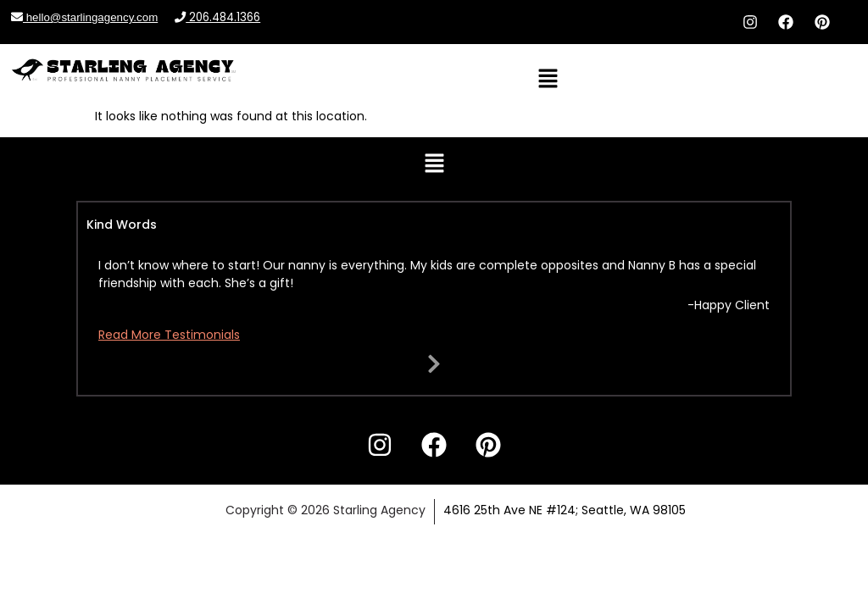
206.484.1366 (217, 17)
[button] (548, 80)
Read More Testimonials (169, 335)
